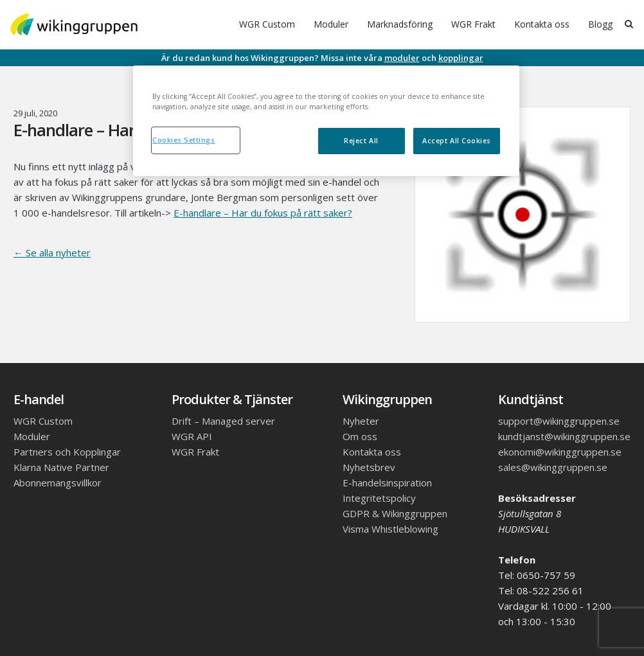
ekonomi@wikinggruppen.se (560, 452)
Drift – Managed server (223, 421)
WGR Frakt (473, 24)
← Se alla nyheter (52, 253)
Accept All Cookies (457, 141)
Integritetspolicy (379, 498)
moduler (402, 58)
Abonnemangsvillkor (58, 483)
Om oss (360, 436)
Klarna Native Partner (61, 467)
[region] (326, 121)
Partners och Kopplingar (67, 452)
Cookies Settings (184, 140)
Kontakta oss (542, 24)
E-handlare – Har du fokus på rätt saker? (263, 213)
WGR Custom (267, 24)
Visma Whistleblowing (390, 529)
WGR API (192, 436)
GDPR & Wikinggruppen (395, 513)
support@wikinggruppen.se (559, 421)
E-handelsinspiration (387, 483)
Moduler (331, 24)
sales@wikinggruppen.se (553, 467)
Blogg (600, 24)
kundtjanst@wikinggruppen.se (564, 436)
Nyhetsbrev (369, 467)
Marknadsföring (400, 24)
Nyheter (361, 421)
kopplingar (461, 58)
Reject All (361, 141)
